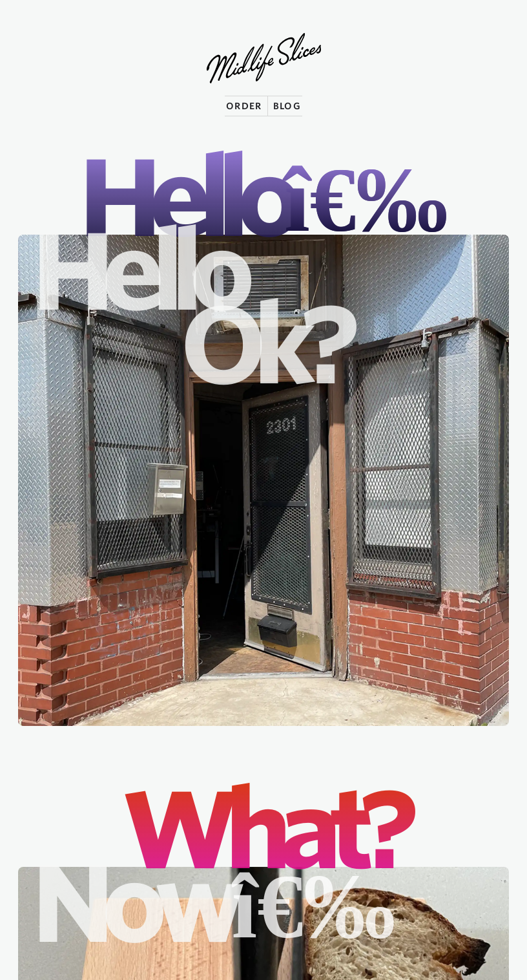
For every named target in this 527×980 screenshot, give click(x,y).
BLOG (287, 106)
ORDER (244, 106)
